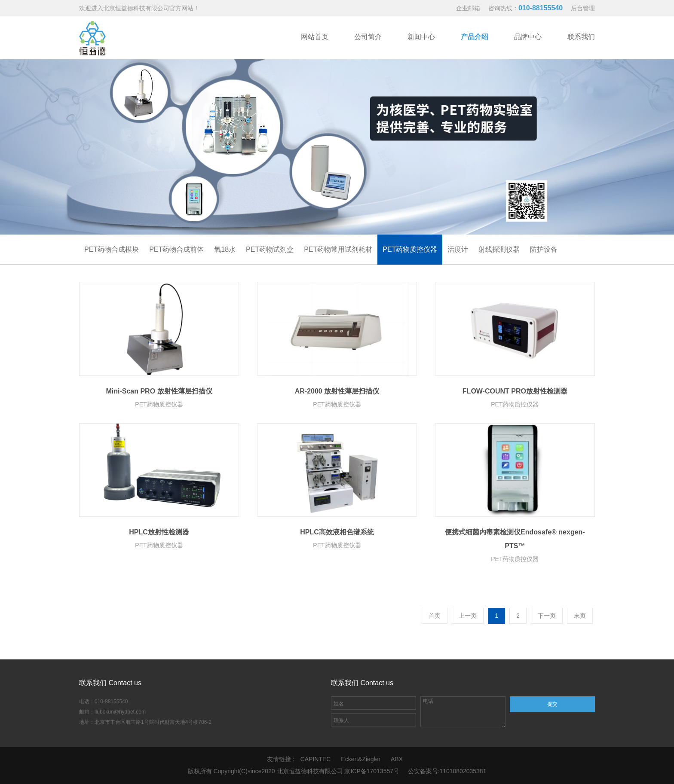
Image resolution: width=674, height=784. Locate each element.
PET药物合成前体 (176, 249)
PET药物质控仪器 (410, 249)
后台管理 (583, 8)
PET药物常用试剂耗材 (338, 249)
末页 (580, 616)
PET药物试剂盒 (270, 249)
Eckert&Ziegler (361, 759)
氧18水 (225, 249)
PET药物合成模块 (112, 249)
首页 (435, 616)
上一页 (468, 616)
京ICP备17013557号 (372, 771)
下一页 (547, 616)
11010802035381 (463, 771)
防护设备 (544, 249)
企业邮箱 (468, 8)
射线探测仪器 (499, 249)
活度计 (458, 249)
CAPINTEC (316, 759)
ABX (397, 759)
